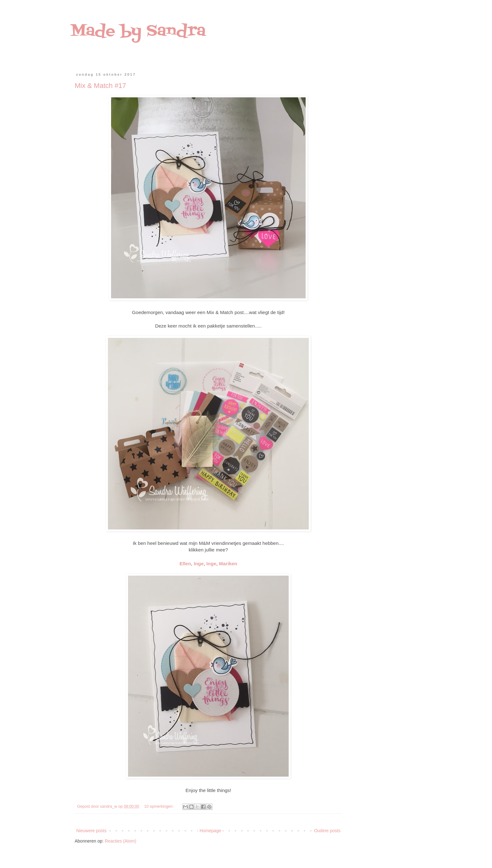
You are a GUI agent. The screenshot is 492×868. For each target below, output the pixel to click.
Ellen (185, 564)
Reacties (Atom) (120, 841)
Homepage (210, 831)
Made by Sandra (138, 31)
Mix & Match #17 (100, 86)
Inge (199, 564)
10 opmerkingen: (160, 806)
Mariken (228, 564)
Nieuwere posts (91, 831)
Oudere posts (327, 831)
